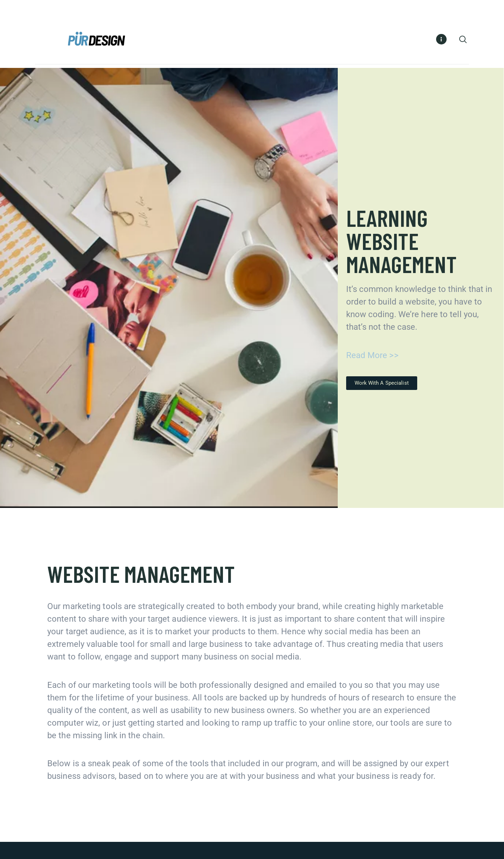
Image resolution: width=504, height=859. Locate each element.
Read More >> (372, 356)
